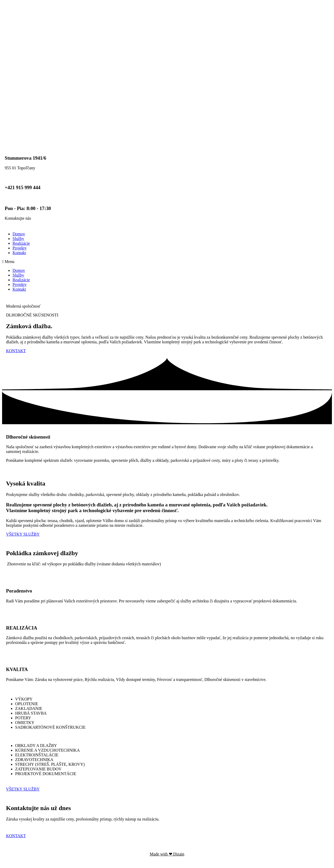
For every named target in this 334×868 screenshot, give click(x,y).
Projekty (20, 248)
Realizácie (21, 243)
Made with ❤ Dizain (167, 854)
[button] (167, 262)
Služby (18, 239)
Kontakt (19, 253)
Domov (19, 234)
